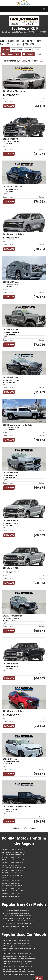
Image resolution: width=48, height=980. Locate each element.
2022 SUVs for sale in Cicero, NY (11, 883)
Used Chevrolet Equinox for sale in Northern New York (18, 974)
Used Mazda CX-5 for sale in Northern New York (16, 951)
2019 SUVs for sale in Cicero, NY (11, 896)
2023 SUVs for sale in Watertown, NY (13, 870)
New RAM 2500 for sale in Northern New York (15, 913)
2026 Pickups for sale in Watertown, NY (13, 852)
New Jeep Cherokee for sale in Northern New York (16, 916)
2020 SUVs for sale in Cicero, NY (11, 894)
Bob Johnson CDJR (11, 54)
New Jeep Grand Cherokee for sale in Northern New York (19, 921)
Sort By (40, 54)
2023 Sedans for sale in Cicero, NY (12, 881)
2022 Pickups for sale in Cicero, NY (12, 886)
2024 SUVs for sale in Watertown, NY (13, 862)
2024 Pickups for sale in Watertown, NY (13, 868)
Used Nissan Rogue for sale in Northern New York (16, 946)
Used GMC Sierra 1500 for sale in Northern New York (17, 966)
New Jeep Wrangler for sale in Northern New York (16, 924)
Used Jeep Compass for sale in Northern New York (17, 961)
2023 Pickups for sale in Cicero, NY (12, 875)
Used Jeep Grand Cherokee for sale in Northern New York (19, 959)
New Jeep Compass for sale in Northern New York (16, 918)
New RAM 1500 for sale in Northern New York (15, 911)
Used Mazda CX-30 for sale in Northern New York (16, 954)
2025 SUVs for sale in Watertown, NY (13, 855)
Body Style (17, 49)
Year (37, 49)
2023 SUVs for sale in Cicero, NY (11, 873)
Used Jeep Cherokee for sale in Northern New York (17, 964)
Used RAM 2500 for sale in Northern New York (15, 943)
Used (6, 49)
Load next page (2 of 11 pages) (24, 828)
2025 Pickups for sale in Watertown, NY (13, 860)
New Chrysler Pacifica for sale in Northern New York (17, 926)
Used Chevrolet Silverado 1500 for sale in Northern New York (18, 972)
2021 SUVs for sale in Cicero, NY (11, 888)
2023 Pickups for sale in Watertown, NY (13, 878)
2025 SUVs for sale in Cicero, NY (11, 857)
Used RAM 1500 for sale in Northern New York (15, 941)
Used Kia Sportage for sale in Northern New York (16, 956)
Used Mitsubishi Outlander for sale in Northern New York (18, 948)
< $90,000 (28, 54)
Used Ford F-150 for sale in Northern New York (15, 969)
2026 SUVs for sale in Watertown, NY (13, 850)
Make (28, 49)
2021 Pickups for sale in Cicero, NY (12, 891)
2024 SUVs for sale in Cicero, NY (11, 865)
